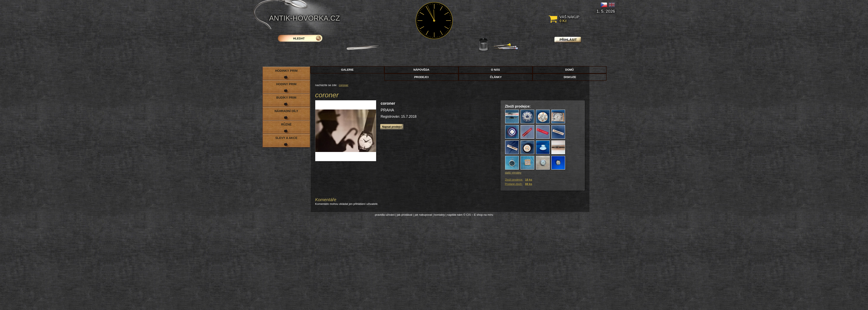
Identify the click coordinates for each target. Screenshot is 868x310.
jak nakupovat (423, 215)
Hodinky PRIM (286, 71)
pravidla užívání (385, 215)
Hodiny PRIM (286, 84)
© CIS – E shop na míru (478, 215)
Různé (286, 124)
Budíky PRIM (286, 98)
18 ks (529, 180)
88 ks (529, 184)
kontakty (439, 215)
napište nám (455, 215)
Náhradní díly (286, 111)
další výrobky (513, 173)
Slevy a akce (286, 138)
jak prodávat (405, 215)
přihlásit (568, 40)
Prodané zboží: (514, 184)
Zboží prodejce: (514, 180)
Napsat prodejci (392, 127)
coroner (344, 85)
